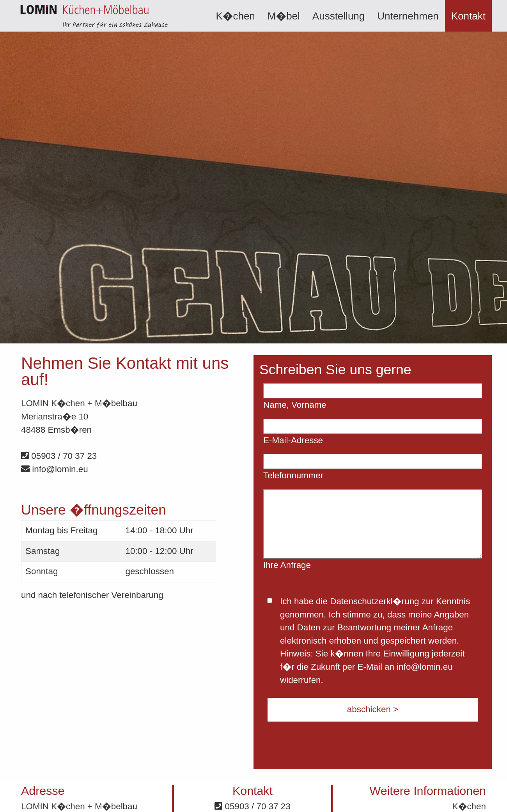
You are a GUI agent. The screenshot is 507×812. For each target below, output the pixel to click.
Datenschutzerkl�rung (374, 601)
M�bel (284, 16)
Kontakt (468, 16)
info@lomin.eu (55, 469)
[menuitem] (235, 16)
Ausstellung (339, 16)
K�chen (235, 16)
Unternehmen (408, 16)
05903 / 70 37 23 (59, 456)
